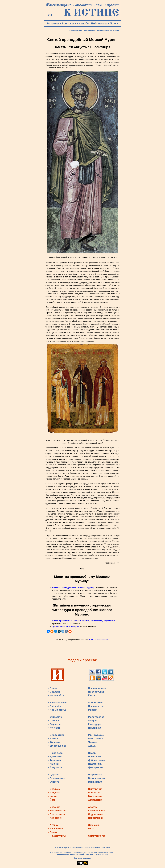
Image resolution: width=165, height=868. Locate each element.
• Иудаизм (54, 807)
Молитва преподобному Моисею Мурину (73, 588)
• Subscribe (55, 706)
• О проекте (55, 717)
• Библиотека (56, 735)
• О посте (54, 782)
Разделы (53, 24)
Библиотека (99, 24)
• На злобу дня (95, 692)
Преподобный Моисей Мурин (66, 626)
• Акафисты (94, 721)
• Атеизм (53, 825)
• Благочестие (57, 778)
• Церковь (54, 775)
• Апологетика (95, 703)
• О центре (54, 724)
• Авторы (54, 739)
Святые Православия (80, 30)
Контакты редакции (82, 858)
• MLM (90, 829)
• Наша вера (55, 753)
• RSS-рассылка (58, 703)
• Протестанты (57, 814)
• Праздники (94, 728)
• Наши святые (95, 706)
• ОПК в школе (95, 739)
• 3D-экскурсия (57, 746)
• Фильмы (54, 742)
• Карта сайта (56, 695)
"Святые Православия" (99, 640)
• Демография (95, 767)
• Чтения (92, 742)
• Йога (52, 800)
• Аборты (92, 807)
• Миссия (92, 710)
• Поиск (53, 688)
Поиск (114, 24)
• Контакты (55, 728)
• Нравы (91, 753)
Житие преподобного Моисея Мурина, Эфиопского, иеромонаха (84, 621)
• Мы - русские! (96, 735)
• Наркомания (95, 818)
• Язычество (56, 829)
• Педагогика (94, 764)
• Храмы (92, 746)
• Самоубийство (96, 836)
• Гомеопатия (94, 796)
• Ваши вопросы (96, 688)
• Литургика (55, 767)
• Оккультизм (94, 789)
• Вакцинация (95, 782)
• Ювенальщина (96, 811)
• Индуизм (54, 793)
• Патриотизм (94, 775)
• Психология (94, 757)
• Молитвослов (96, 717)
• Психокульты (57, 836)
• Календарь (94, 724)
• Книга (91, 695)
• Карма (53, 796)
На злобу (83, 24)
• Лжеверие (55, 818)
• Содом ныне (95, 814)
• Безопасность (96, 778)
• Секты (53, 832)
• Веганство (94, 793)
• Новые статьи (57, 710)
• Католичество (57, 811)
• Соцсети (54, 692)
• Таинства (55, 760)
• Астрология (94, 800)
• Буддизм (54, 789)
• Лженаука (93, 825)
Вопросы (68, 24)
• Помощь (54, 721)
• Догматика (55, 757)
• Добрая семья (96, 760)
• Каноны (54, 764)
